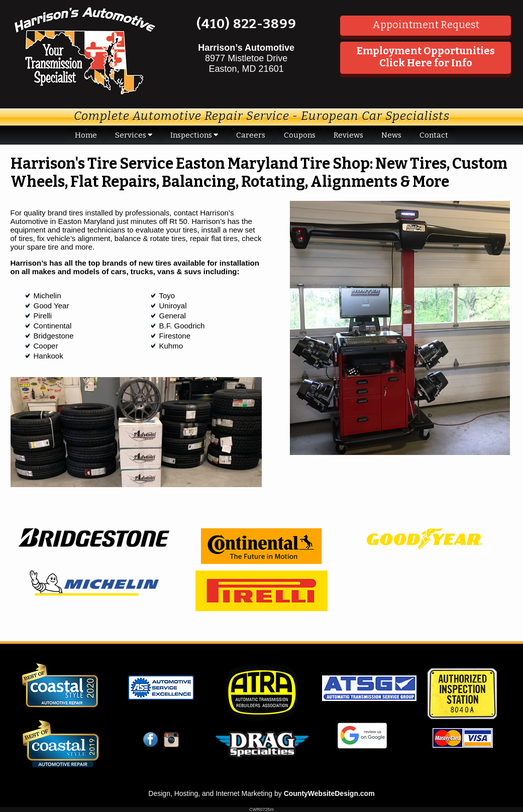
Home (86, 135)
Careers (251, 135)
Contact (434, 135)
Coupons (300, 135)
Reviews (348, 135)
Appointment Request (426, 25)
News (391, 135)
